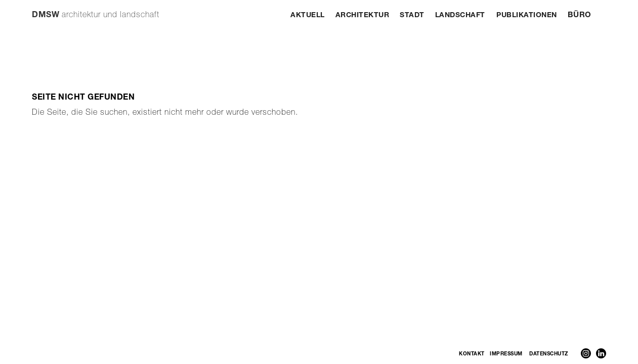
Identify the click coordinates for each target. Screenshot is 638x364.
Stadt (412, 16)
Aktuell (308, 16)
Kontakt (472, 354)
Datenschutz (549, 354)
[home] (96, 11)
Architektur (363, 16)
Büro (580, 15)
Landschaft (460, 16)
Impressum (506, 354)
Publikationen (527, 16)
